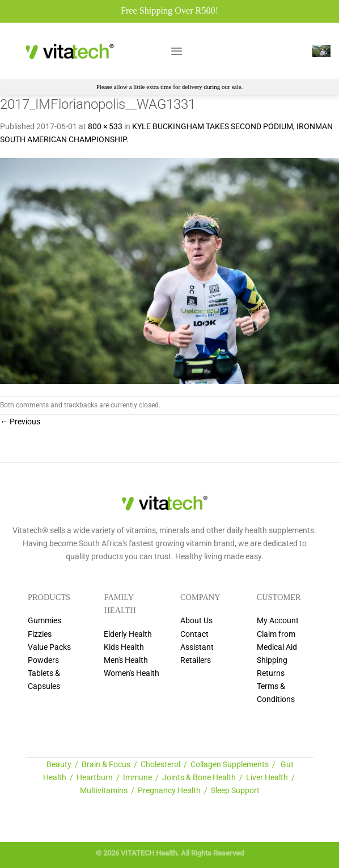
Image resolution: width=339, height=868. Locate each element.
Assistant (197, 647)
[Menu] (177, 51)
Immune (137, 778)
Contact (194, 634)
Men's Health (126, 660)
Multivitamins (104, 791)
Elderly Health (128, 634)
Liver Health (267, 778)
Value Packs (49, 647)
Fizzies (40, 634)
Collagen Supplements (230, 765)
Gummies (45, 621)
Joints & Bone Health (199, 778)
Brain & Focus (106, 765)
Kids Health (124, 647)
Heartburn (95, 778)
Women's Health (132, 673)
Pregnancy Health (169, 791)
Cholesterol (160, 765)
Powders (43, 660)
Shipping (272, 660)
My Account (278, 621)
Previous (20, 422)
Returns (271, 673)
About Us (196, 621)
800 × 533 (105, 127)
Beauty (59, 765)
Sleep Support (235, 791)
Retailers (196, 660)
